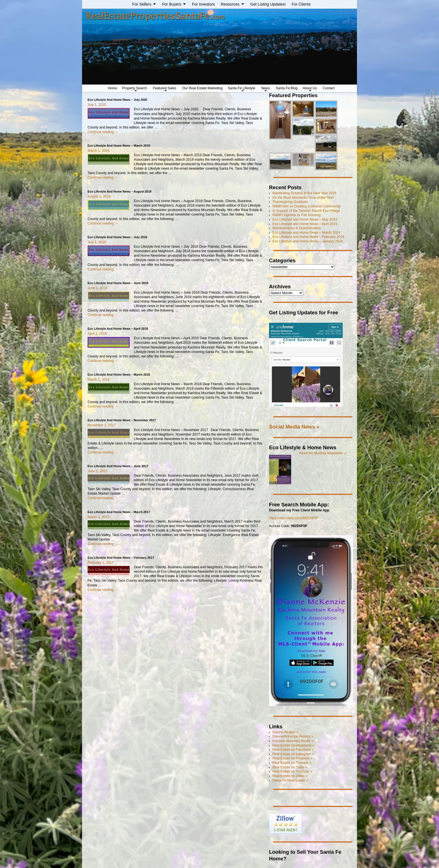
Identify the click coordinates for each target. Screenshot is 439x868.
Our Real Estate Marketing (202, 88)
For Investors (204, 4)
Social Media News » (294, 427)
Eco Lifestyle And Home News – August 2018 (120, 191)
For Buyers (172, 4)
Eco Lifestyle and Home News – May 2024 (305, 219)
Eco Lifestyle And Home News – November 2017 (122, 420)
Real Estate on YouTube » (292, 771)
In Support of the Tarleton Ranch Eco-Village (306, 211)
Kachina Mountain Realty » (293, 741)
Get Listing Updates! (268, 4)
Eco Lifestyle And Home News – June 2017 (118, 466)
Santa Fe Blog (287, 88)
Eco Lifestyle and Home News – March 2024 (306, 233)
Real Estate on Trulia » (290, 767)
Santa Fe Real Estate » (290, 780)
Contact (329, 88)
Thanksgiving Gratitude (290, 202)
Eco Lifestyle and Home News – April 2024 (305, 224)
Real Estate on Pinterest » (292, 758)
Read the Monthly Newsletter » (323, 453)
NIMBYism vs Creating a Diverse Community (306, 206)
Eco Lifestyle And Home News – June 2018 (118, 283)
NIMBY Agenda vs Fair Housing (296, 215)
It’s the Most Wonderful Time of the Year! (303, 198)
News (266, 88)
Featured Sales (164, 88)
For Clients (301, 4)
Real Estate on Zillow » (290, 776)
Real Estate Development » (293, 745)
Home (112, 88)
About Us (310, 88)
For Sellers (142, 4)
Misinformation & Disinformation (297, 228)
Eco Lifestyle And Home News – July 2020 (117, 100)
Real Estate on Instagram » (293, 754)
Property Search (135, 88)
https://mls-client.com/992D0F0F (294, 518)
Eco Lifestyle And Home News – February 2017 (121, 558)
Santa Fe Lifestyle (241, 88)
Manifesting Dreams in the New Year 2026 (304, 193)
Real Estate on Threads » (292, 763)
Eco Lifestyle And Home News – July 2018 (117, 237)
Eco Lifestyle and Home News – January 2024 (308, 241)
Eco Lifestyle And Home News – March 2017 (119, 512)
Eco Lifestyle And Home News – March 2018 (119, 375)
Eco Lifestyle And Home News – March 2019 (119, 146)
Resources (230, 4)
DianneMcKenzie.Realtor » (293, 736)
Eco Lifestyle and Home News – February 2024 (308, 237)
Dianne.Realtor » (285, 732)
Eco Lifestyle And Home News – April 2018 (118, 329)
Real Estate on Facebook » (293, 750)
